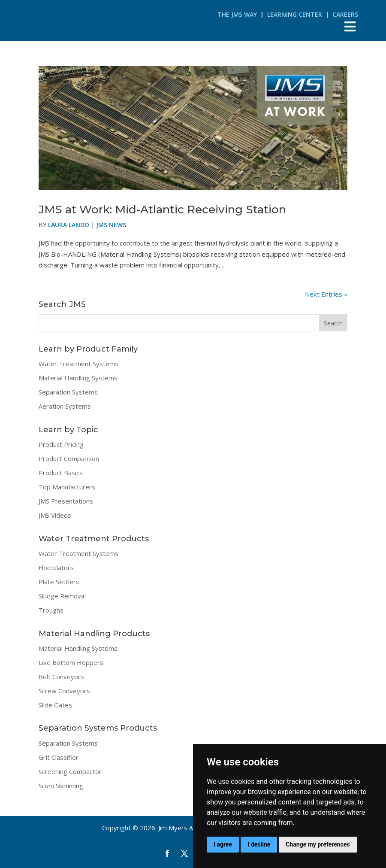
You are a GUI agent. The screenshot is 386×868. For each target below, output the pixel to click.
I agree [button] (223, 844)
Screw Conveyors (64, 691)
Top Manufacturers (67, 487)
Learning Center (295, 14)
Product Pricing (61, 444)
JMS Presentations (66, 501)
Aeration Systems (65, 406)
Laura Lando (69, 225)
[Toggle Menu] (350, 26)
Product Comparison (69, 458)
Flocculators (56, 568)
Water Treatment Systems (78, 364)
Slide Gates (55, 705)
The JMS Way (237, 14)
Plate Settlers (59, 582)
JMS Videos (55, 515)
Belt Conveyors (61, 677)
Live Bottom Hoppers (71, 662)
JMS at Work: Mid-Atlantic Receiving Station (162, 209)
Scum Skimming (61, 786)
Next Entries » (326, 294)
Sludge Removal (62, 596)
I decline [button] (259, 844)
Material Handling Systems (78, 378)
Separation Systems (68, 392)
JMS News (111, 225)
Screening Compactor (70, 771)
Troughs (51, 610)
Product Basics (61, 473)
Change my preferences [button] (318, 844)
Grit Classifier (59, 757)
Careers (345, 14)
